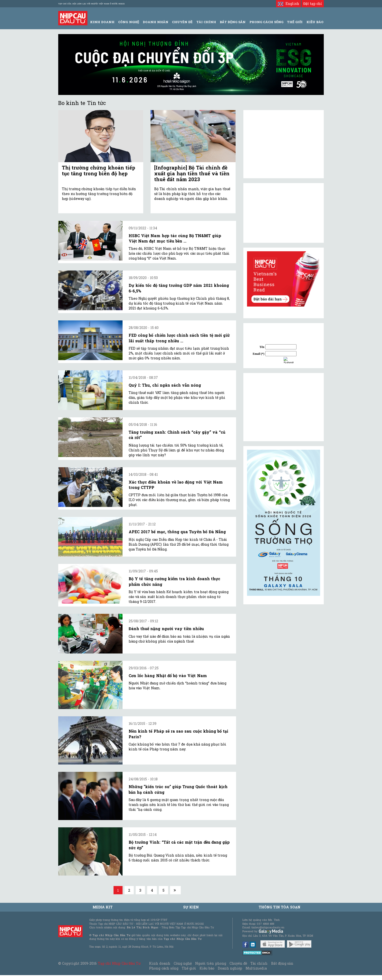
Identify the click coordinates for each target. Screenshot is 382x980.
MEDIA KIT (103, 907)
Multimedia (256, 968)
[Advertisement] (284, 407)
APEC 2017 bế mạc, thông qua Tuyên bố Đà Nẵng (177, 532)
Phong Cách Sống (266, 22)
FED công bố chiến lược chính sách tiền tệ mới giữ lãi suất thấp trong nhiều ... (179, 338)
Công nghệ (183, 963)
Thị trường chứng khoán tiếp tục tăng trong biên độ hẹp (99, 170)
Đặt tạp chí (313, 4)
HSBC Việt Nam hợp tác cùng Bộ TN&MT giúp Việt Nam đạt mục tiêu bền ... (175, 238)
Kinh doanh (160, 963)
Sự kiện (191, 907)
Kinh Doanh (102, 22)
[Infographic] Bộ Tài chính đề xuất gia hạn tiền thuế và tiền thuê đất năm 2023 (192, 173)
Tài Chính (206, 22)
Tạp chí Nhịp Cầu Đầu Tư (119, 963)
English (288, 4)
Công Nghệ (129, 22)
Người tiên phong (210, 963)
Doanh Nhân (156, 22)
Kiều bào (207, 968)
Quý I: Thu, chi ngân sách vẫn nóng (165, 385)
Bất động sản (233, 22)
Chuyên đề (182, 22)
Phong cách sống (164, 968)
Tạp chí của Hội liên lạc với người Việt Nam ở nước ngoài (91, 4)
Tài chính (259, 963)
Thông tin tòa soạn (280, 907)
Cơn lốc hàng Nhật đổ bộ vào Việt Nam (168, 676)
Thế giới (295, 22)
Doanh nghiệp (230, 968)
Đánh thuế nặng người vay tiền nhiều (166, 629)
